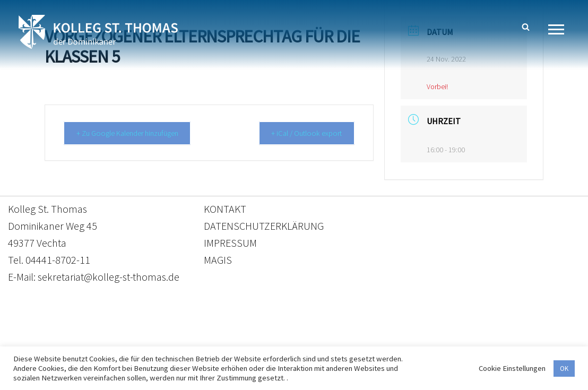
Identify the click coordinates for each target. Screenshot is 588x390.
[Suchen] (526, 27)
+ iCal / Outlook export (303, 133)
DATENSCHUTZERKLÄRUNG (264, 226)
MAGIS (218, 260)
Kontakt (194, 340)
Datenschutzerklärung (283, 340)
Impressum (381, 340)
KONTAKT (225, 209)
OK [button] (564, 369)
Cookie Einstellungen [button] (512, 368)
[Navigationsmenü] (560, 29)
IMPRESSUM (230, 243)
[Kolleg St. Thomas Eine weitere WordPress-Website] (98, 32)
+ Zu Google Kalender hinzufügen (133, 133)
